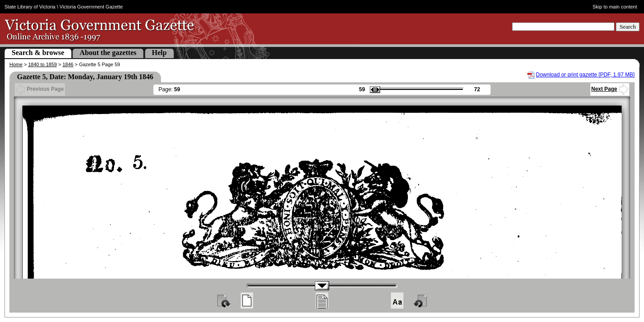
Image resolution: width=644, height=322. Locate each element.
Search (628, 27)
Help (159, 53)
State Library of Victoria (30, 7)
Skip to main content (615, 7)
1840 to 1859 (42, 64)
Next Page (610, 89)
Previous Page (40, 89)
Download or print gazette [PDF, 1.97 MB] (585, 75)
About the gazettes (108, 53)
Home (16, 64)
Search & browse (38, 53)
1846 (68, 64)
